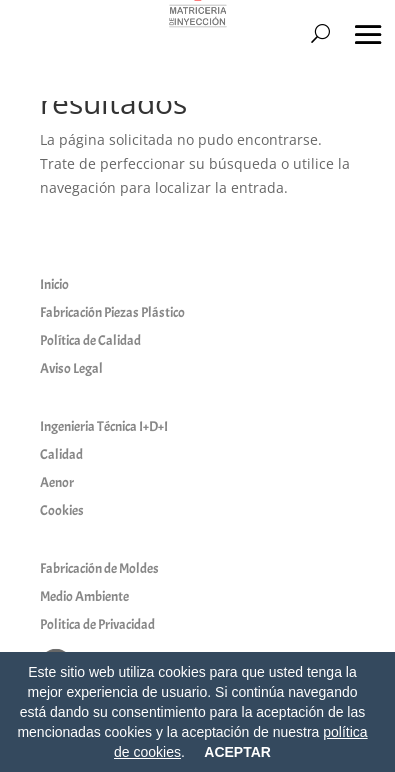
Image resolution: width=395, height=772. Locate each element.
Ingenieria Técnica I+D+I (104, 426)
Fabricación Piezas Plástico (112, 312)
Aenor (57, 482)
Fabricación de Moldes (99, 568)
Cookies (62, 510)
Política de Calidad (90, 340)
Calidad (61, 454)
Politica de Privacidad (97, 624)
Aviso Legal (71, 368)
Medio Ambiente (84, 596)
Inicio (54, 284)
